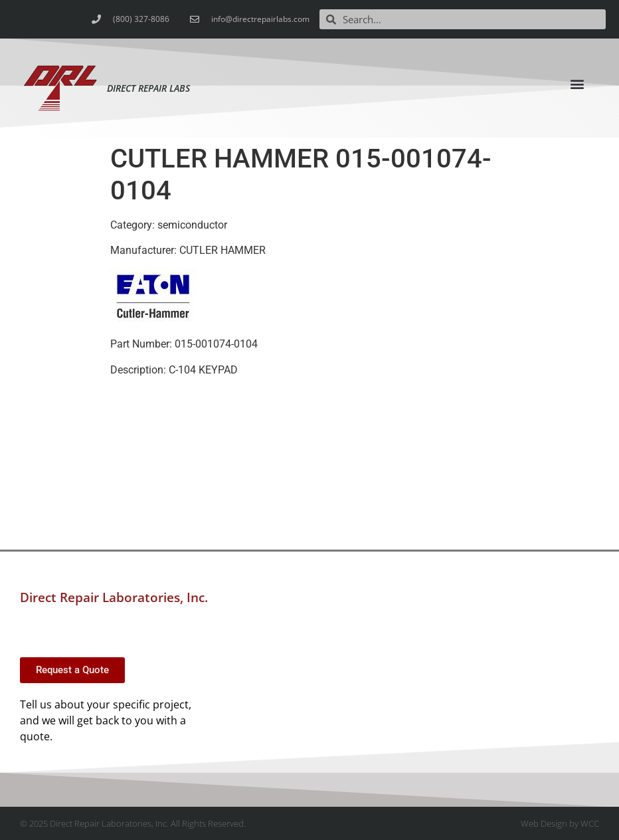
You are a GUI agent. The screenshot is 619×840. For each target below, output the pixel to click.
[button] (577, 83)
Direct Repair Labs (148, 88)
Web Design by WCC (560, 823)
